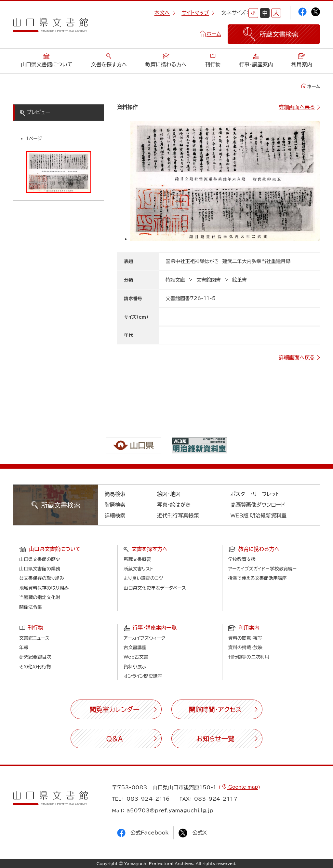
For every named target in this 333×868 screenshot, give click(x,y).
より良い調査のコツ (143, 578)
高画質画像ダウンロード (258, 505)
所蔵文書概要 (137, 559)
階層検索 (115, 505)
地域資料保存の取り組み (44, 588)
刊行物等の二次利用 (249, 657)
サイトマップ (198, 13)
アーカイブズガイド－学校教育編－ (263, 569)
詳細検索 (115, 515)
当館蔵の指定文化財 (40, 597)
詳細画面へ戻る (297, 107)
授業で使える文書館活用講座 (258, 578)
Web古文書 (136, 657)
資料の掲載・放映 (245, 648)
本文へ (165, 13)
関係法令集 (31, 607)
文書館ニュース (34, 638)
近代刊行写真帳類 (178, 515)
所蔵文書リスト (138, 569)
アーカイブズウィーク (144, 638)
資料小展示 (135, 667)
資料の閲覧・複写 (245, 638)
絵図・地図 (169, 494)
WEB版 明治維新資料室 (259, 515)
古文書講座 (135, 648)
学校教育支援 (242, 559)
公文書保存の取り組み (42, 578)
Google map (242, 787)
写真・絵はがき (174, 505)
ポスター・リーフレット (255, 494)
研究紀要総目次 (35, 657)
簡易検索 (115, 494)
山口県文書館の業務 (40, 569)
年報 (24, 648)
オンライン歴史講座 (143, 676)
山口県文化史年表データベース (155, 588)
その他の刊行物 (35, 667)
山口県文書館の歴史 (40, 559)
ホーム (214, 34)
